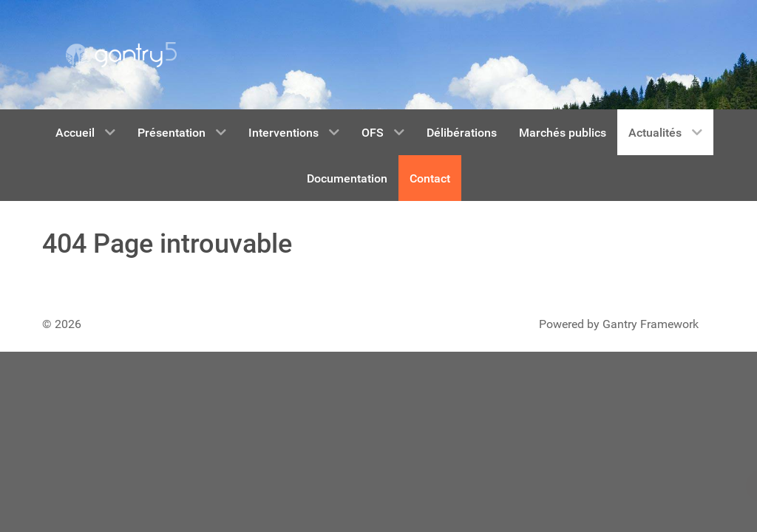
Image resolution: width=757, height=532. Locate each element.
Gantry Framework (651, 324)
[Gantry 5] (121, 55)
